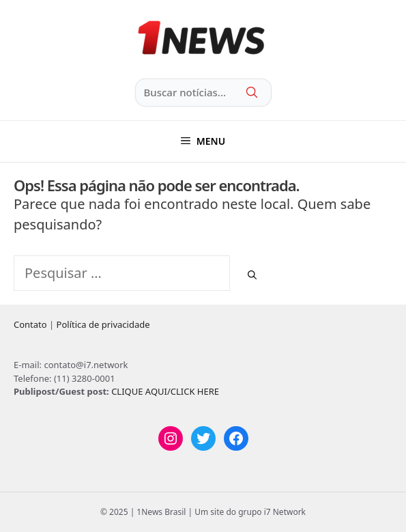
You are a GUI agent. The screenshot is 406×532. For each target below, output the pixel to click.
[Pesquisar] (252, 275)
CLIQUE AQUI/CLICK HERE (165, 391)
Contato (30, 324)
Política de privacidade (103, 324)
